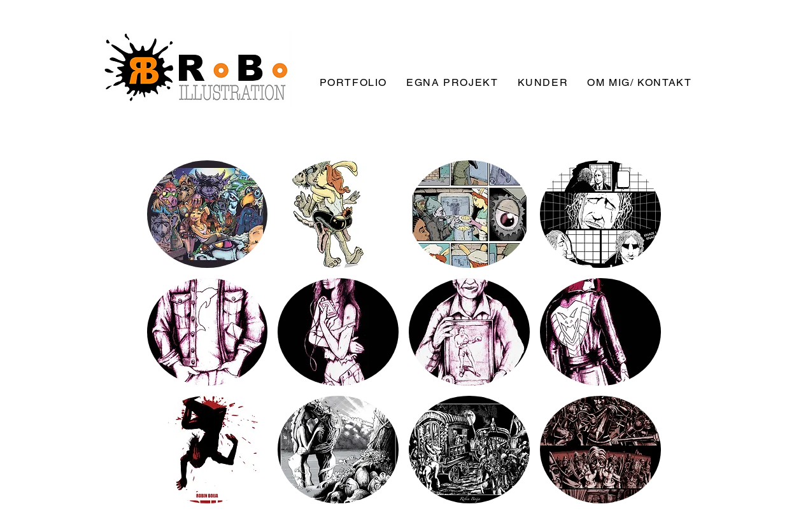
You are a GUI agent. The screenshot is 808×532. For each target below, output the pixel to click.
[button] (208, 214)
